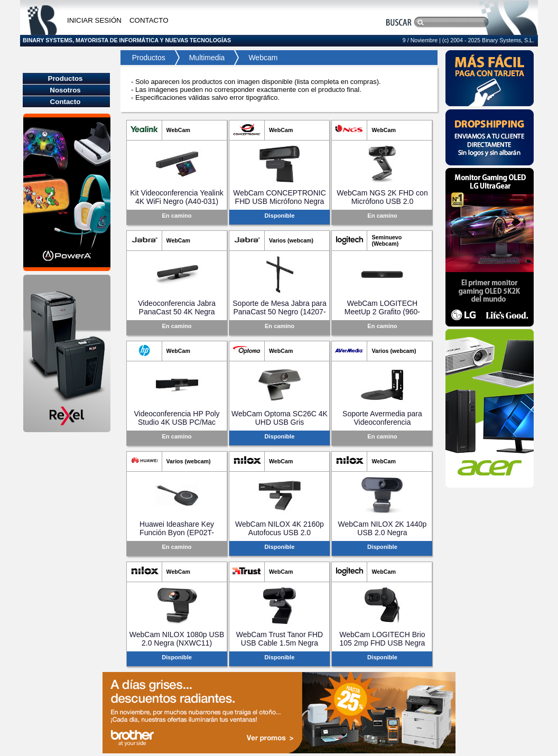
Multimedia (207, 58)
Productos (146, 58)
